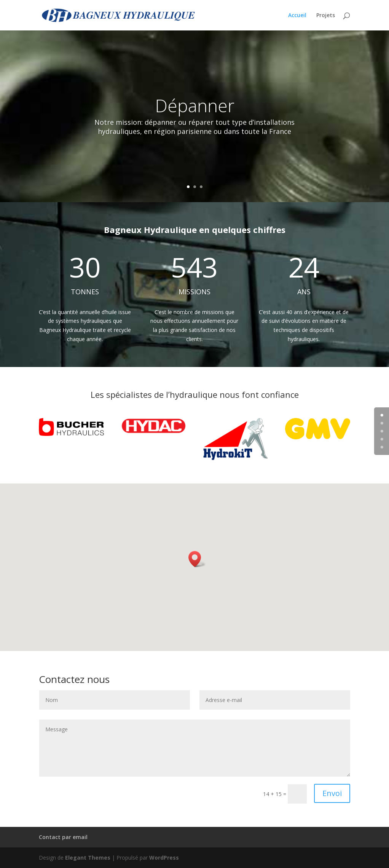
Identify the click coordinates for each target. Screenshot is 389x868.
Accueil (297, 16)
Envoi (332, 793)
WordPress (164, 858)
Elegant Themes (88, 858)
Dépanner (195, 113)
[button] (197, 559)
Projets (326, 16)
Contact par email (63, 837)
